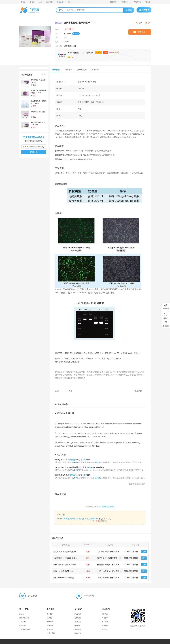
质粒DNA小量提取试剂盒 (64, 578)
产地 (57, 38)
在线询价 (140, 32)
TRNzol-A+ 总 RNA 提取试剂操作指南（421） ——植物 (79, 467)
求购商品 (78, 614)
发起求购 (34, 152)
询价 (144, 552)
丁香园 (32, 2)
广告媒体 (105, 618)
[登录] (97, 521)
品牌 (57, 34)
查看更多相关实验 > (137, 484)
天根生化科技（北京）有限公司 (81, 53)
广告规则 (105, 626)
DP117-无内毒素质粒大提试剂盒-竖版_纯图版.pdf (78, 519)
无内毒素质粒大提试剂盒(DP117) (67, 552)
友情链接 (50, 622)
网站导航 (50, 629)
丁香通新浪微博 (25, 629)
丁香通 (23, 2)
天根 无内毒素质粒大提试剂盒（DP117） (70, 565)
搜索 (129, 10)
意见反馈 (33, 596)
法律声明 (50, 626)
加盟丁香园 (51, 633)
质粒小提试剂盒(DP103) (63, 571)
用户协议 (78, 629)
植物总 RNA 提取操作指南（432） (73, 475)
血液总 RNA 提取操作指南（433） (73, 460)
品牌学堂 (78, 622)
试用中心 (22, 626)
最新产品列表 (24, 618)
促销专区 (78, 626)
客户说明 (105, 622)
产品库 (22, 614)
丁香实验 (22, 622)
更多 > (44, 75)
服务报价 (105, 614)
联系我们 (50, 618)
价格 (57, 29)
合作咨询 (89, 596)
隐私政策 (78, 633)
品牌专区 (78, 618)
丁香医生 (60, 2)
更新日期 (59, 46)
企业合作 (105, 629)
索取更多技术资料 (108, 507)
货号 (57, 42)
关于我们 (50, 614)
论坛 (40, 2)
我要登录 (113, 2)
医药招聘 (49, 2)
